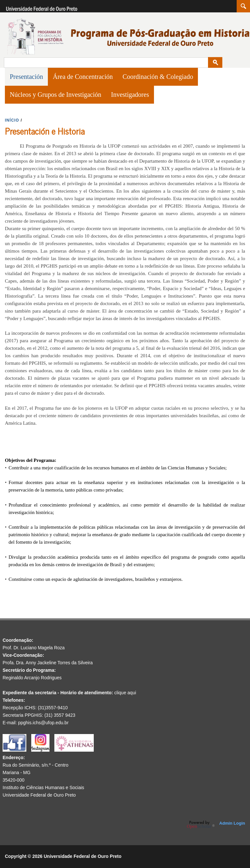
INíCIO (12, 120)
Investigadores (130, 95)
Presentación (26, 77)
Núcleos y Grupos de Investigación (56, 95)
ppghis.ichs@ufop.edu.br (43, 723)
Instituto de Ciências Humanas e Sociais (43, 787)
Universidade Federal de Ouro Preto (39, 795)
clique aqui (125, 693)
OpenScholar (201, 825)
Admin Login (232, 823)
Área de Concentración (83, 77)
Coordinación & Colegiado (158, 77)
